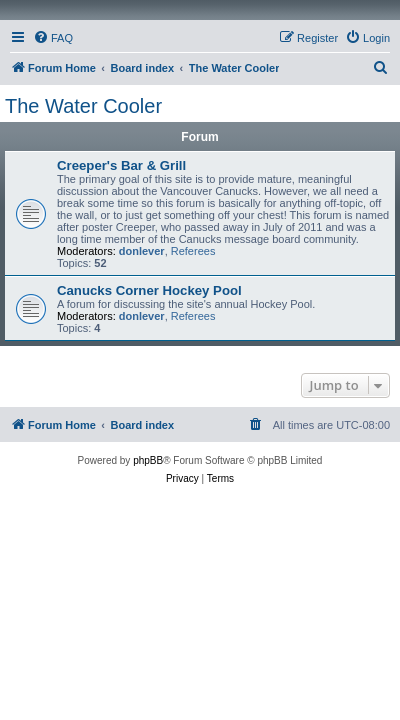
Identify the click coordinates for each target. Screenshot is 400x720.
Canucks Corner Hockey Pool (149, 290)
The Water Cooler (83, 106)
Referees (193, 251)
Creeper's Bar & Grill (121, 165)
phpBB (148, 460)
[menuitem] (53, 38)
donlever (142, 251)
